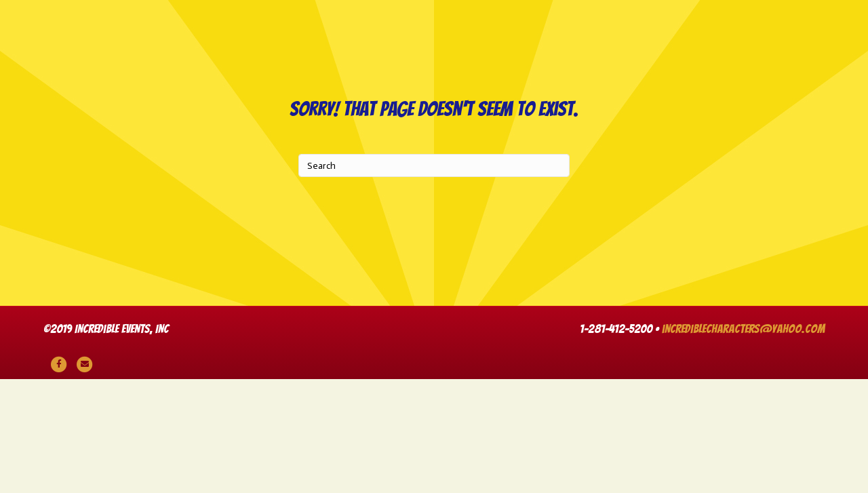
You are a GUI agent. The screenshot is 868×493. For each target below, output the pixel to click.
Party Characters (94, 51)
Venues (793, 51)
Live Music (386, 51)
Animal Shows (296, 51)
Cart (513, 118)
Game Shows (484, 51)
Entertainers (702, 51)
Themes (443, 118)
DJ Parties (206, 51)
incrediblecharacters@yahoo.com (743, 442)
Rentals (364, 118)
